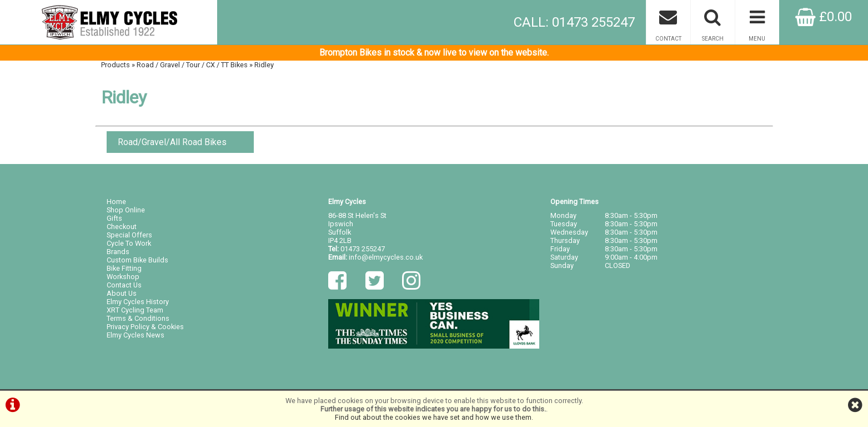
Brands (118, 252)
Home (116, 202)
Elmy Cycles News (136, 335)
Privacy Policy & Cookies (145, 327)
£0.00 (824, 17)
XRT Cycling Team (135, 310)
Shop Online (126, 210)
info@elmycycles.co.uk (386, 257)
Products (116, 65)
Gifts (114, 218)
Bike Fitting (124, 268)
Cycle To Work (129, 243)
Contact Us (124, 285)
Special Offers (129, 235)
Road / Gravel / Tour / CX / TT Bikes (192, 65)
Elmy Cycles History (138, 302)
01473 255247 (363, 249)
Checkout (122, 227)
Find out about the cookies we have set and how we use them (433, 417)
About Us (122, 293)
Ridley (264, 65)
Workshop (123, 277)
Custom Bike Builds (137, 260)
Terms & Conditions (138, 318)
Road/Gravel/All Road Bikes (172, 142)
